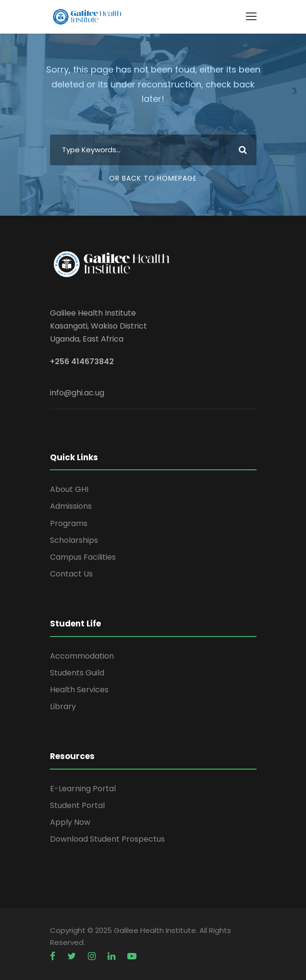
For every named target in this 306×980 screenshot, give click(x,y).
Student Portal (77, 805)
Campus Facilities (83, 557)
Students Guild (77, 673)
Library (63, 706)
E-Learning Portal (83, 789)
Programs (69, 523)
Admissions (71, 506)
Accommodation (82, 656)
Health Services (79, 690)
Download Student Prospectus (107, 839)
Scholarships (74, 540)
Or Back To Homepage (153, 178)
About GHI (69, 489)
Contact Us (71, 574)
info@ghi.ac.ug (77, 393)
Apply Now (70, 822)
